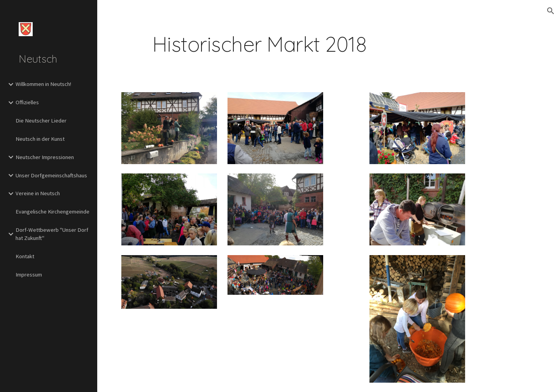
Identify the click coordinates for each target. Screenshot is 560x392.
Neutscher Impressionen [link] (45, 157)
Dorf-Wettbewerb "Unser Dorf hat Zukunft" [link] (52, 234)
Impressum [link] (29, 275)
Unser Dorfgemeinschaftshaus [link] (51, 175)
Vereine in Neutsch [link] (38, 193)
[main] (260, 44)
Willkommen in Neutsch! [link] (43, 84)
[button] (551, 11)
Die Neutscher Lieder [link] (41, 121)
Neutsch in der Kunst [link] (40, 139)
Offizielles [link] (27, 102)
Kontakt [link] (25, 256)
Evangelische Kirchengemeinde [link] (52, 212)
